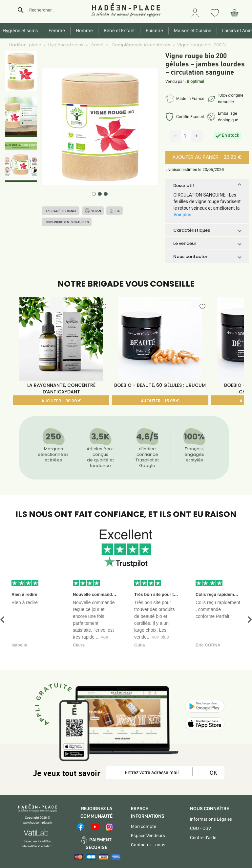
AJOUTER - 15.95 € (160, 401)
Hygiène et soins (66, 45)
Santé (97, 45)
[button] (207, 185)
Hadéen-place (25, 45)
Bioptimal (195, 81)
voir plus (160, 637)
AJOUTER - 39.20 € (61, 401)
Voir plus (182, 215)
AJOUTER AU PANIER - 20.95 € (207, 157)
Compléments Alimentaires (140, 45)
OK (212, 773)
